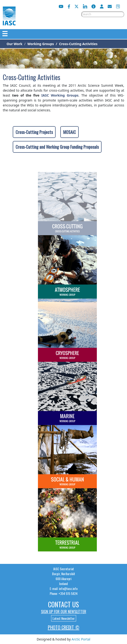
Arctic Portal (81, 639)
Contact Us (63, 604)
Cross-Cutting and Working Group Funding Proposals (57, 147)
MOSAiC (70, 132)
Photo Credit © (64, 627)
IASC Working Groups (60, 95)
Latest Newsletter (64, 618)
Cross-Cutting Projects (34, 132)
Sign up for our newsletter (64, 612)
